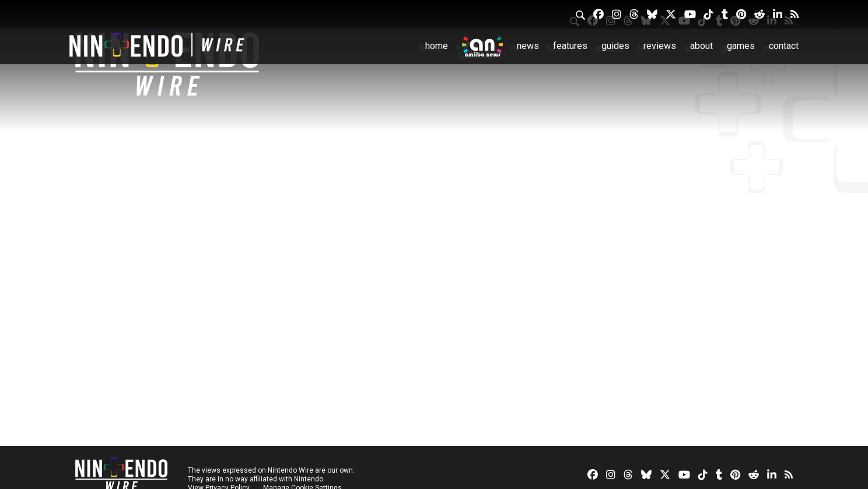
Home (437, 46)
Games (741, 46)
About (701, 46)
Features (570, 46)
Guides (615, 46)
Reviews (660, 46)
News (528, 46)
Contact (784, 46)
